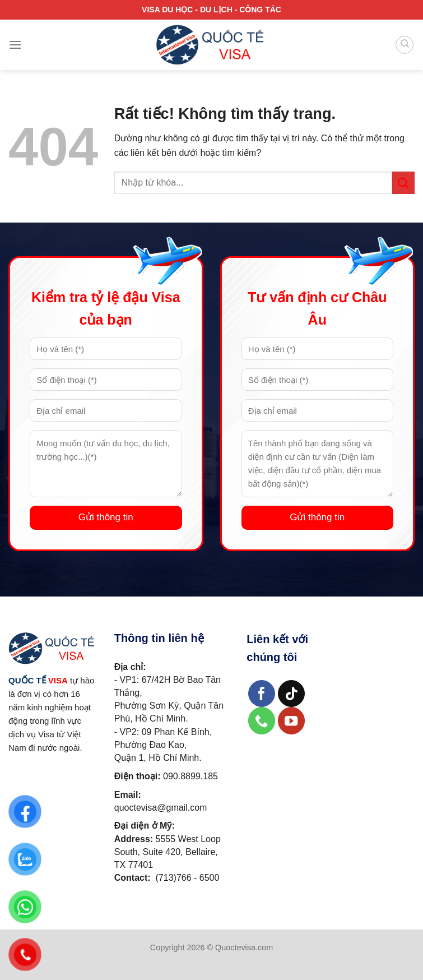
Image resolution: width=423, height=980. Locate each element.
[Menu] (15, 45)
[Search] (405, 45)
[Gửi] (403, 182)
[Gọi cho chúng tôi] (262, 721)
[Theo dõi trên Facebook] (262, 694)
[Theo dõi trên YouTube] (292, 721)
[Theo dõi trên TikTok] (292, 694)
